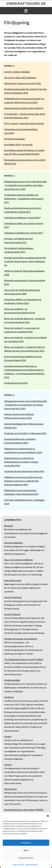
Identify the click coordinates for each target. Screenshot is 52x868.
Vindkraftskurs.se (26, 4)
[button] (48, 816)
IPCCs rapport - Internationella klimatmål (24, 123)
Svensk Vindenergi (13, 597)
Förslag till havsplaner (15, 139)
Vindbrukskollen (12, 680)
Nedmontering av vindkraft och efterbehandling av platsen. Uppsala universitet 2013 (21, 462)
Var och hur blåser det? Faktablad (20, 78)
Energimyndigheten (14, 543)
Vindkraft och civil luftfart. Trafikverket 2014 (25, 433)
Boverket (9, 526)
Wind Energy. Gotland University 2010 (23, 83)
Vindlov (8, 736)
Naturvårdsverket (13, 580)
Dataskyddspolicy (32, 864)
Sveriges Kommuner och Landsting (21, 639)
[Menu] (26, 10)
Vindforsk (9, 697)
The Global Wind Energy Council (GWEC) (24, 659)
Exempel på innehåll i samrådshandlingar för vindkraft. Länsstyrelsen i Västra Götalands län (25, 261)
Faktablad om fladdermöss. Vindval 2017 (24, 233)
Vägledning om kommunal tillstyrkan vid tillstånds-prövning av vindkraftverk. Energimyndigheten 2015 (23, 481)
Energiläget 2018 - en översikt (18, 144)
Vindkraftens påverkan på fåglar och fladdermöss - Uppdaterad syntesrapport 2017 (24, 198)
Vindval (8, 765)
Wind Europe (10, 789)
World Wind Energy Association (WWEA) (24, 810)
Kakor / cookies (18, 864)
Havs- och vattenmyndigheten (19, 560)
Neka (26, 850)
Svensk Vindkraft (12, 614)
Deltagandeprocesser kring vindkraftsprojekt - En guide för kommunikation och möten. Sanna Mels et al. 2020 (26, 185)
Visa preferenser (26, 858)
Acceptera (26, 843)
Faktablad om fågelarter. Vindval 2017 (22, 218)
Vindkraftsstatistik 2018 (16, 383)
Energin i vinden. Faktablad (17, 72)
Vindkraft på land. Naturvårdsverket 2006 (24, 471)
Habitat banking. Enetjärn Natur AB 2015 (24, 108)
